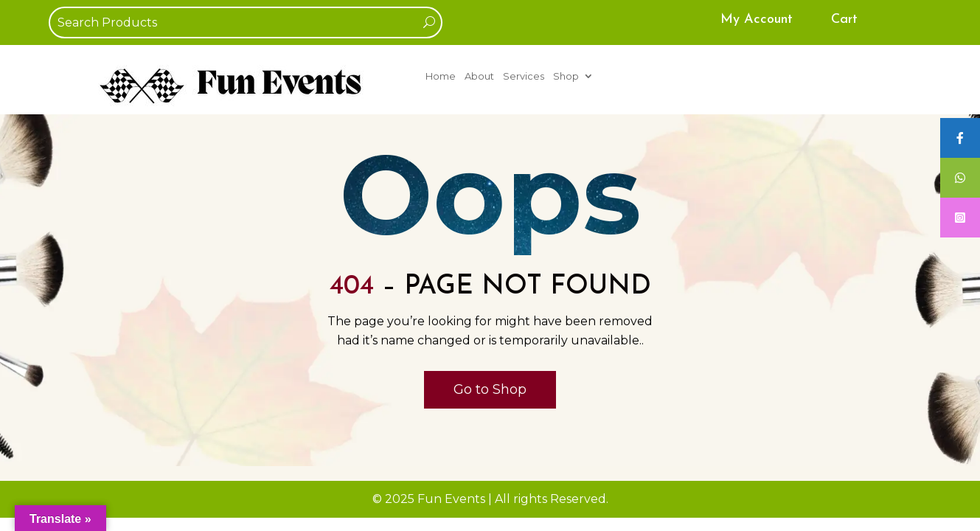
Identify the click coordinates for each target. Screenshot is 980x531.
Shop (566, 76)
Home (441, 76)
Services (524, 76)
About (479, 76)
